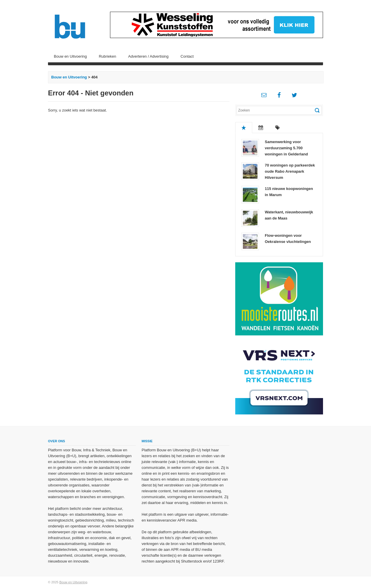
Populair (244, 128)
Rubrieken (108, 56)
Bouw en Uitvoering (70, 56)
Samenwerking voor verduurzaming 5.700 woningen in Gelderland (286, 148)
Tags (278, 128)
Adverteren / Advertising (148, 56)
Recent (261, 128)
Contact (187, 56)
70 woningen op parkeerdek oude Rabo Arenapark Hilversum (290, 171)
